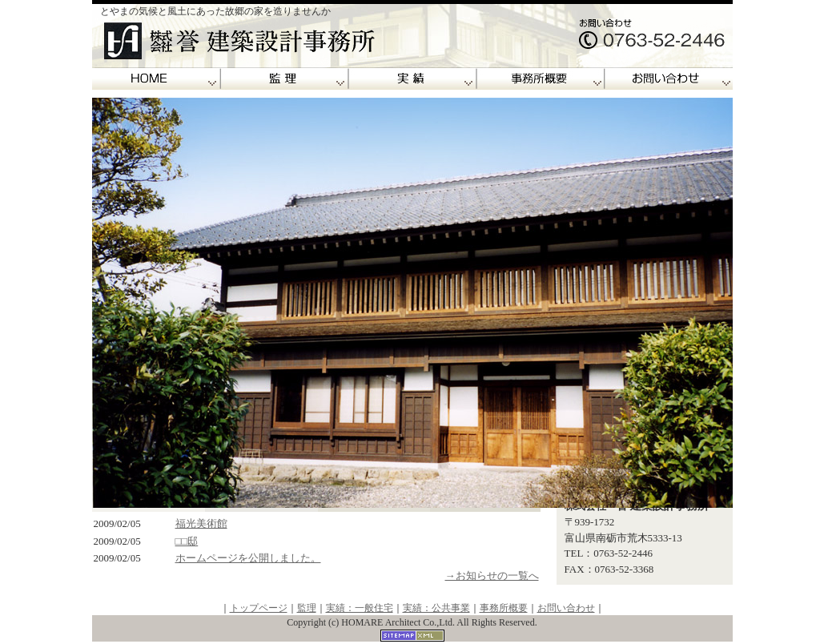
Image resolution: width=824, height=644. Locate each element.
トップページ (259, 608)
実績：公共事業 (436, 608)
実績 (412, 79)
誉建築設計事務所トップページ (156, 79)
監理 (284, 79)
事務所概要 (541, 79)
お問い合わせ (669, 79)
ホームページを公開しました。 (248, 558)
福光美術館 (201, 523)
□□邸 (187, 541)
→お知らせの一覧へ (492, 576)
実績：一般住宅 (360, 608)
